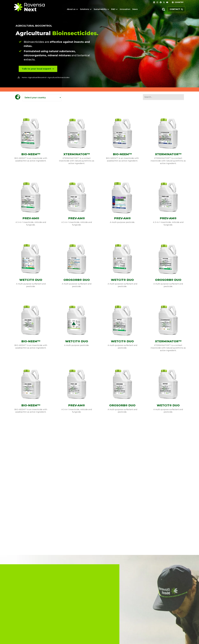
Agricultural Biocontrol (34, 26)
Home (24, 77)
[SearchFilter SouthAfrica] (163, 97)
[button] (164, 9)
